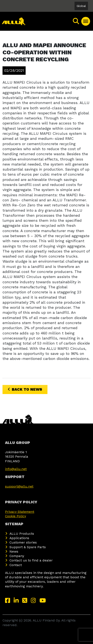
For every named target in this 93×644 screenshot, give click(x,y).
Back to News (25, 389)
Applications (19, 538)
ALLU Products (22, 534)
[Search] (76, 21)
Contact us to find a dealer (31, 560)
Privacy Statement (20, 512)
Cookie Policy (16, 516)
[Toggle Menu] (86, 21)
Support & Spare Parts (28, 547)
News (14, 551)
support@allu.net (19, 486)
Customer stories (23, 542)
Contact (16, 565)
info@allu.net (16, 469)
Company (17, 556)
